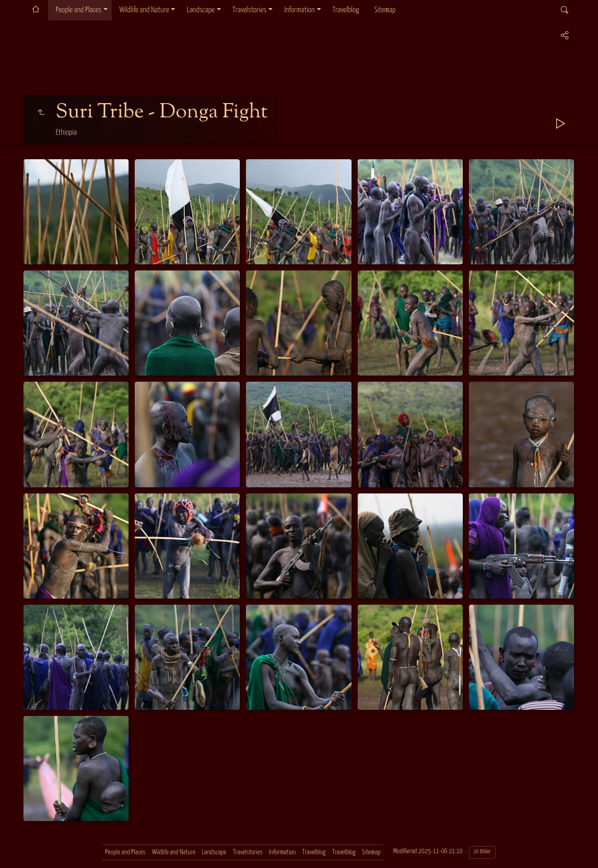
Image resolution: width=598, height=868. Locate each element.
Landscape (201, 10)
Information (299, 10)
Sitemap (385, 10)
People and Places (79, 10)
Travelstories (250, 10)
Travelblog (346, 10)
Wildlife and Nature (144, 10)
